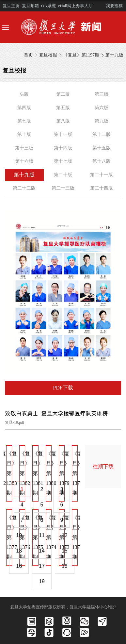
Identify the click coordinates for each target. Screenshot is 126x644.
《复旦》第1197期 (81, 55)
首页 (28, 55)
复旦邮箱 (30, 6)
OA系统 (48, 6)
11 (42, 535)
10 (19, 535)
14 (42, 551)
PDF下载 (63, 388)
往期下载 (103, 466)
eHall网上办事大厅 (75, 6)
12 (65, 535)
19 (42, 581)
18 (65, 566)
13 (19, 551)
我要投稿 (114, 6)
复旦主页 (11, 6)
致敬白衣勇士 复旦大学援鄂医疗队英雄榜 (56, 413)
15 (65, 551)
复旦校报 (48, 55)
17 (42, 566)
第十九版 (114, 55)
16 (19, 566)
